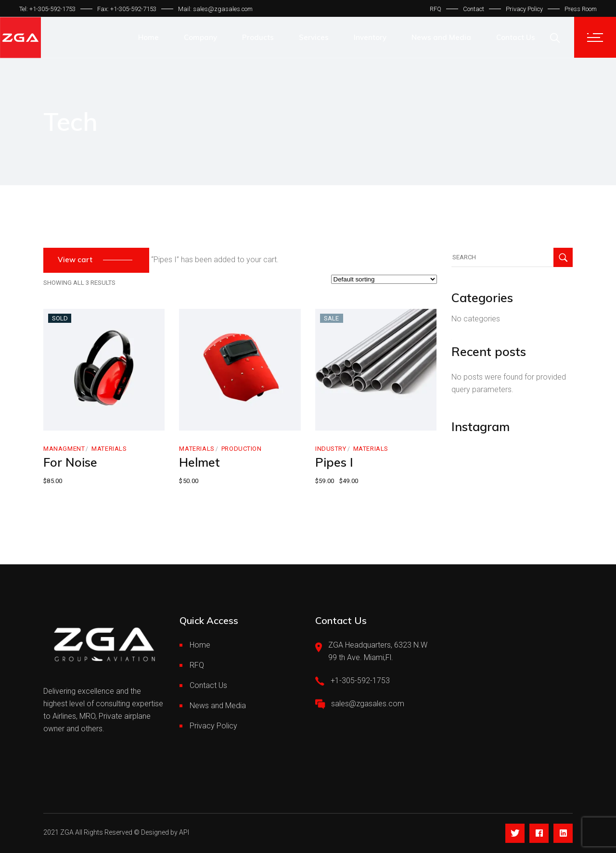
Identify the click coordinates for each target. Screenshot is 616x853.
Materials (109, 449)
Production (242, 449)
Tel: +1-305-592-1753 (47, 9)
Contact (474, 9)
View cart (75, 260)
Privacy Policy (524, 9)
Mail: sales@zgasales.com (215, 9)
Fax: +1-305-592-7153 (127, 9)
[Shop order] (384, 279)
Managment (64, 449)
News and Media (218, 706)
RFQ (436, 9)
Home (200, 645)
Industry (331, 449)
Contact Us (208, 685)
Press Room (581, 9)
